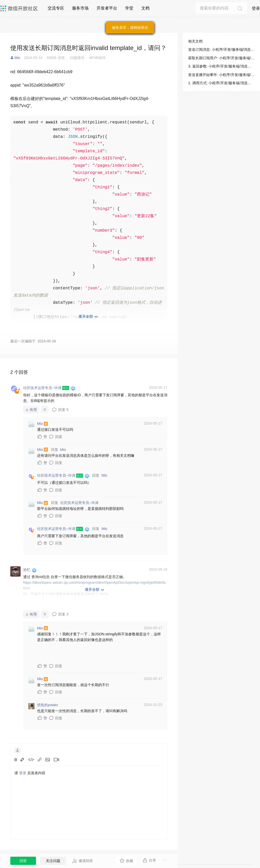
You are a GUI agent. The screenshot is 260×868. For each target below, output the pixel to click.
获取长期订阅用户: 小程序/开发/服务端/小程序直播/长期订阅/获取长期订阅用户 (221, 58)
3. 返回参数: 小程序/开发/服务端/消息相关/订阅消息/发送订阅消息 (221, 66)
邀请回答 (83, 861)
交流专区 (56, 8)
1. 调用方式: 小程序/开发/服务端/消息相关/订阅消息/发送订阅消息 (221, 83)
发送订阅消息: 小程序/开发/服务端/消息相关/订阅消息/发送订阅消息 (221, 49)
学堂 (129, 8)
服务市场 (80, 8)
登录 (256, 8)
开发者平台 (107, 8)
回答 (23, 861)
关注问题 (53, 861)
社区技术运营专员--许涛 (79, 503)
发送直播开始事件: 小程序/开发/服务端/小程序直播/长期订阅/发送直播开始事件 (221, 75)
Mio (17, 58)
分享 (149, 860)
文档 (145, 8)
